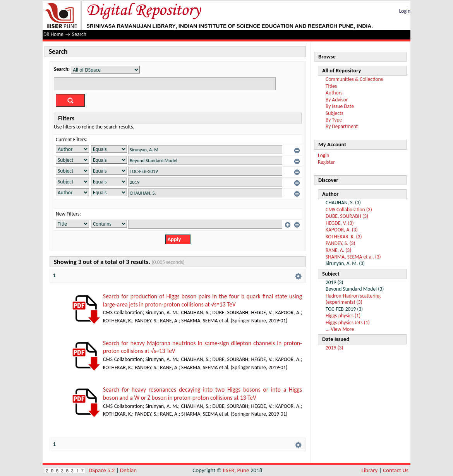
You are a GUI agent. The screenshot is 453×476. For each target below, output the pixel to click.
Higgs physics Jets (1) (348, 323)
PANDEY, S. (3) (340, 243)
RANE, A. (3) (338, 250)
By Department (342, 126)
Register (326, 162)
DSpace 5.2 (102, 470)
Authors (334, 93)
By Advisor (337, 100)
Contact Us (396, 470)
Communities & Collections (354, 79)
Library (370, 470)
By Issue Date (340, 106)
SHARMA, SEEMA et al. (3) (353, 257)
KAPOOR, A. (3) (342, 230)
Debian (128, 470)
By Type (334, 120)
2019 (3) (334, 348)
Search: (62, 69)
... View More (340, 329)
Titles (331, 86)
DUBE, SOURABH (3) (347, 216)
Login (405, 11)
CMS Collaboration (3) (349, 210)
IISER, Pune (236, 470)
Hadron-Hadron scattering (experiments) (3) (353, 299)
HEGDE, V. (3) (340, 223)
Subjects (335, 113)
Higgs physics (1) (343, 316)
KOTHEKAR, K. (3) (344, 237)
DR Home (53, 34)
